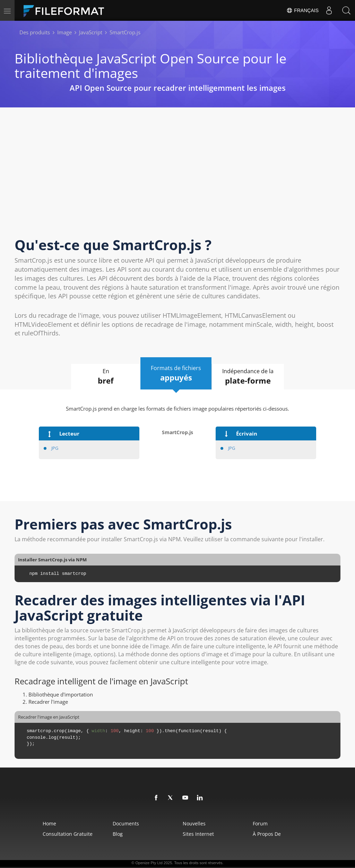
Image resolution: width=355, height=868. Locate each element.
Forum (260, 823)
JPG (55, 448)
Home (49, 823)
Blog (118, 834)
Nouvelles (194, 823)
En (106, 377)
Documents (126, 823)
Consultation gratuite (68, 834)
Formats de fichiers (176, 374)
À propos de (267, 834)
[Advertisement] (177, 178)
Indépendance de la (248, 377)
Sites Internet (198, 834)
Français (302, 10)
